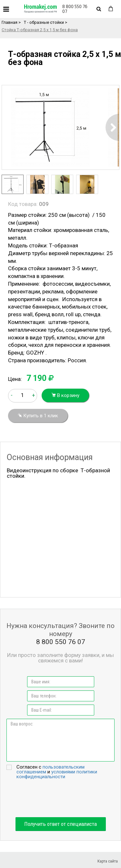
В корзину (65, 395)
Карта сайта (108, 861)
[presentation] (61, 798)
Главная (10, 22)
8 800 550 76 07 (75, 9)
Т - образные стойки (44, 22)
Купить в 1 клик (38, 416)
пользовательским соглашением (50, 769)
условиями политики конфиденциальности (57, 774)
